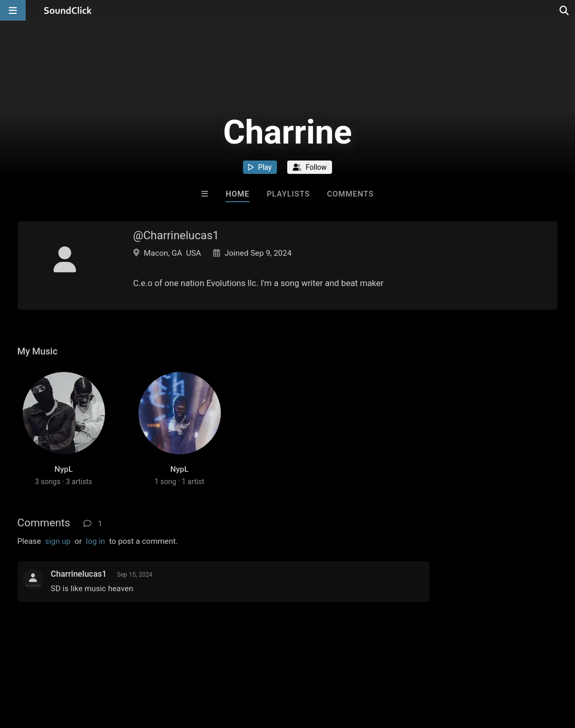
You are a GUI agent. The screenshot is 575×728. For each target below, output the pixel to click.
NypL (64, 469)
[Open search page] (565, 10)
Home (237, 194)
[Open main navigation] (13, 10)
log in (95, 541)
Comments (350, 194)
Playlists (288, 194)
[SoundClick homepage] (68, 10)
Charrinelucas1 (79, 574)
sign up (58, 541)
